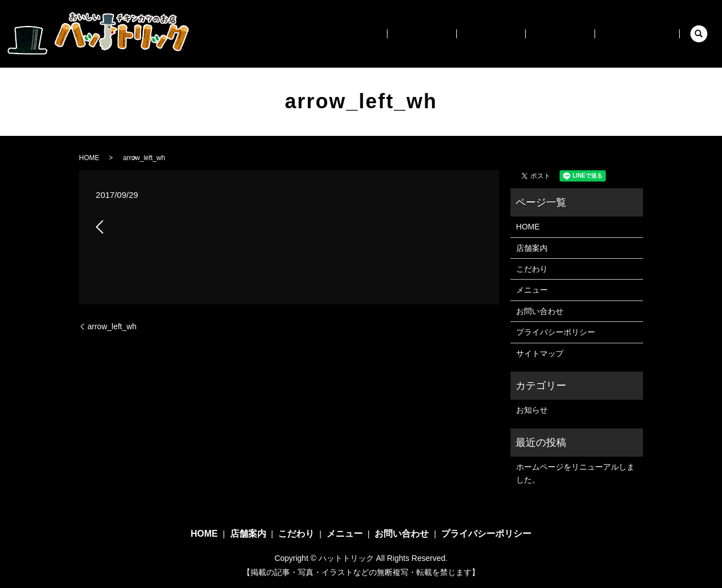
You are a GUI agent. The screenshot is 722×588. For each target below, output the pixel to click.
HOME (407, 34)
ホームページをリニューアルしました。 (575, 473)
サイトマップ (540, 353)
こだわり (517, 34)
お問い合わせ (642, 34)
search (699, 34)
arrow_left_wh (112, 326)
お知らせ (532, 410)
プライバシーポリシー (556, 332)
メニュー (575, 34)
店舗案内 (460, 34)
